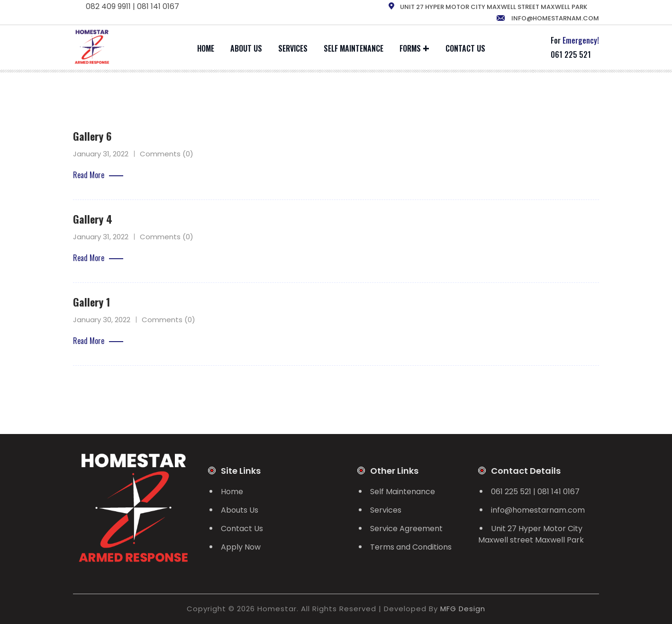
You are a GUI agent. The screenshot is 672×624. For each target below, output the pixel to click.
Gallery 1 (91, 302)
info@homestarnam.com (547, 18)
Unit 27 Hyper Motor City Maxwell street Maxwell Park (531, 534)
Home (206, 48)
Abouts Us (240, 510)
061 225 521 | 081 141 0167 (535, 492)
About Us (246, 48)
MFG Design (463, 609)
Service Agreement (406, 529)
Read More (98, 175)
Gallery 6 (92, 136)
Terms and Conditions (411, 547)
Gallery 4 (93, 219)
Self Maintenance (354, 48)
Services (293, 48)
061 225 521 (571, 54)
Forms (410, 48)
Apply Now (241, 547)
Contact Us (465, 48)
